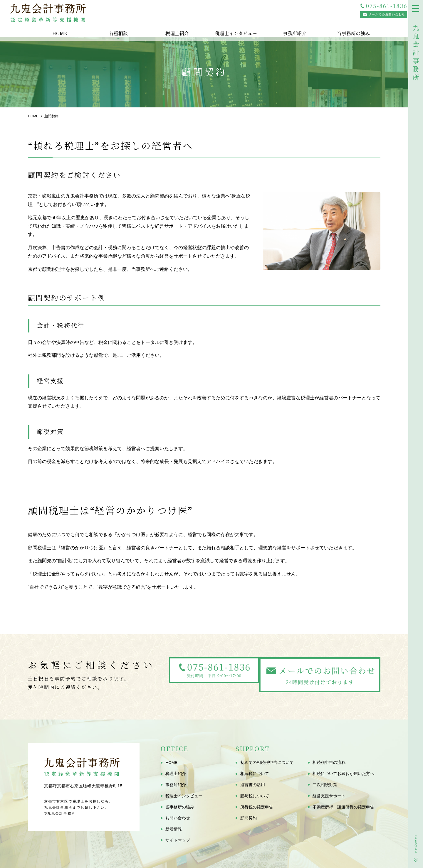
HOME (57, 29)
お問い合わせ (178, 818)
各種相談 (116, 29)
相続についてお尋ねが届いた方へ (343, 774)
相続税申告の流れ (329, 763)
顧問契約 (249, 818)
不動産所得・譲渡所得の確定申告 (343, 807)
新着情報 (174, 829)
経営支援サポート (329, 796)
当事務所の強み (351, 29)
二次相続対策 (325, 785)
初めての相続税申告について (267, 763)
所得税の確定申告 (257, 807)
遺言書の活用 (253, 785)
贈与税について (255, 796)
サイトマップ (178, 840)
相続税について (255, 774)
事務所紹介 (292, 29)
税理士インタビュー (233, 29)
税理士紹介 (175, 29)
